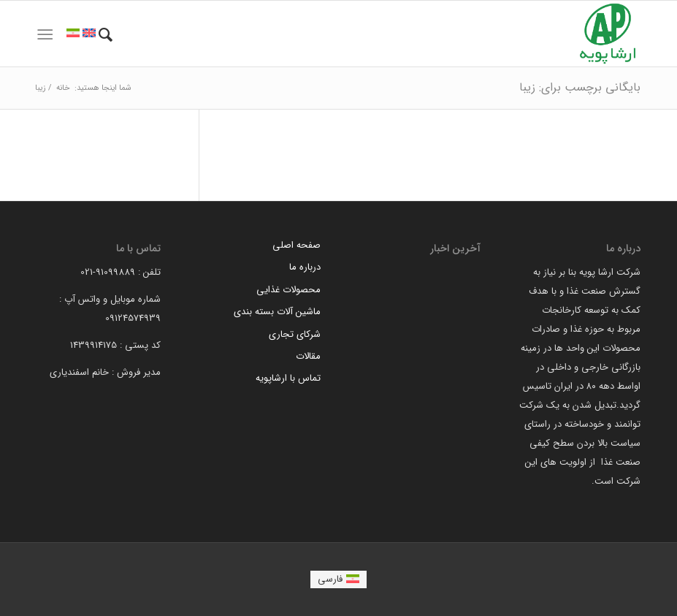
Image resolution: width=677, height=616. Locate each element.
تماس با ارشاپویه (288, 378)
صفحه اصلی (297, 245)
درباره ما (305, 267)
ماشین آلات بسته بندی (277, 312)
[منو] (45, 35)
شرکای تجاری (295, 334)
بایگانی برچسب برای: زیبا (580, 87)
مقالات (308, 356)
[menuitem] (106, 35)
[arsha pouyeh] (608, 34)
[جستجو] (106, 35)
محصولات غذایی (288, 290)
